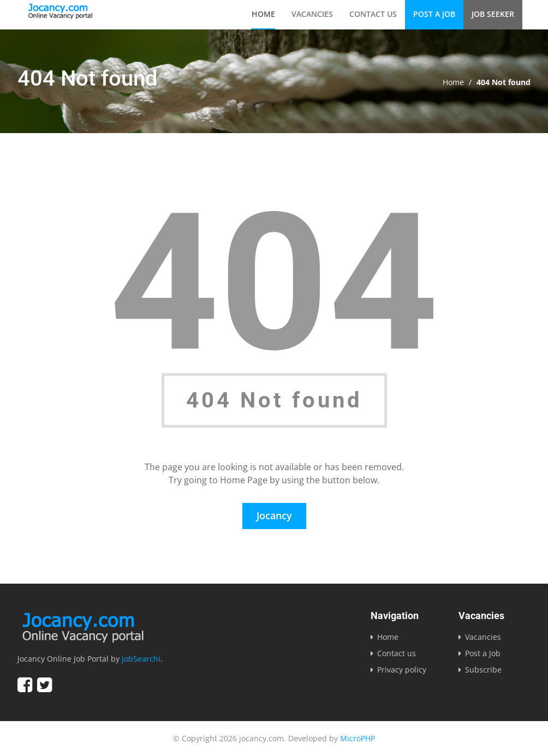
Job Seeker (493, 14)
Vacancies (312, 14)
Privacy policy (402, 670)
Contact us (373, 14)
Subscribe (483, 670)
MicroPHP (358, 738)
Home (263, 14)
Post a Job (434, 14)
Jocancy (274, 515)
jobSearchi (141, 659)
